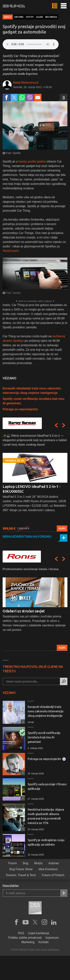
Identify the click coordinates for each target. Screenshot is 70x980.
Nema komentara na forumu (27, 536)
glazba (39, 17)
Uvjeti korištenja (39, 933)
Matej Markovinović (26, 83)
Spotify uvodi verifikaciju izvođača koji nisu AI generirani (44, 737)
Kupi (62, 528)
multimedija (51, 17)
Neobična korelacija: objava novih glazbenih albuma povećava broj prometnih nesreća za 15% (46, 816)
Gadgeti (8, 17)
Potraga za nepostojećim (20, 409)
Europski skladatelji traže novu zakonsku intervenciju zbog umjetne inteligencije (46, 711)
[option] (35, 483)
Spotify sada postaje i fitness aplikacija (47, 786)
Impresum (52, 938)
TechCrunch (11, 251)
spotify (30, 17)
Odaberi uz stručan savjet (24, 611)
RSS (21, 933)
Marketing (28, 942)
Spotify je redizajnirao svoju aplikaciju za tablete (46, 842)
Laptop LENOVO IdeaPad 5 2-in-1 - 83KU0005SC (31, 489)
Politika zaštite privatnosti (25, 938)
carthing (19, 17)
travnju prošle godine (32, 161)
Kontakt (43, 942)
